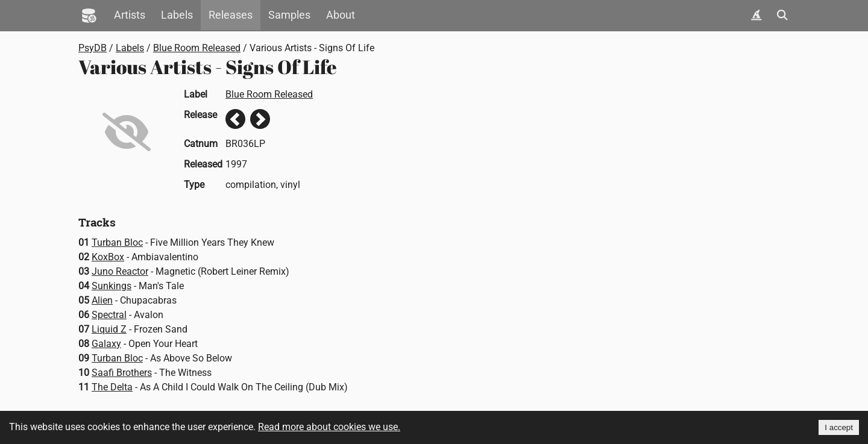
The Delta (112, 387)
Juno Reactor (120, 271)
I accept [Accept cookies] (839, 427)
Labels (177, 15)
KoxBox (108, 257)
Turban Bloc (117, 242)
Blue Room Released (197, 48)
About (341, 15)
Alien (102, 300)
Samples (289, 15)
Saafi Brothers (122, 373)
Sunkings (112, 286)
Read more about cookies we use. (329, 427)
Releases (231, 15)
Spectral (109, 315)
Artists (130, 15)
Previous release (235, 119)
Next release (260, 119)
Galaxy (106, 344)
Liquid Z (109, 329)
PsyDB (93, 48)
